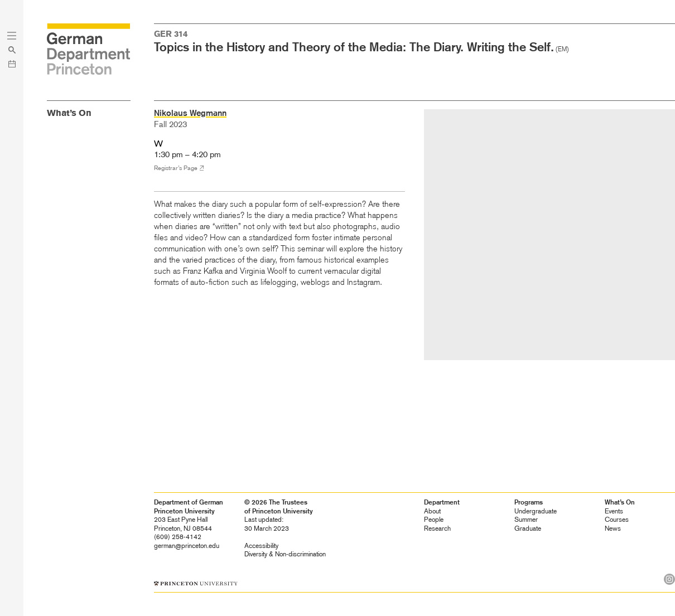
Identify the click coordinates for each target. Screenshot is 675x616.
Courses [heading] (617, 520)
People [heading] (434, 520)
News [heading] (613, 528)
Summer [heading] (526, 520)
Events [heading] (614, 511)
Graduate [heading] (528, 528)
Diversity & (285, 554)
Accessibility (261, 546)
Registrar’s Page (176, 168)
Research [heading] (437, 528)
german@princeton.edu (187, 546)
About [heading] (432, 511)
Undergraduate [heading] (536, 511)
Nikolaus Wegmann (190, 113)
